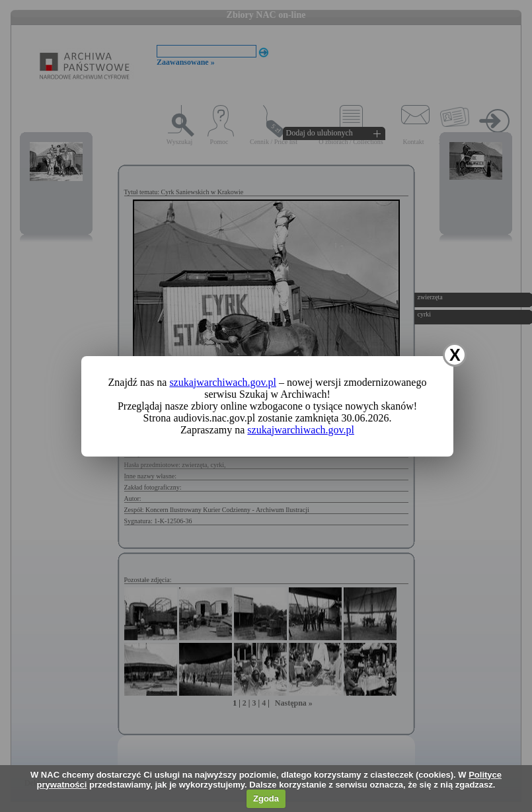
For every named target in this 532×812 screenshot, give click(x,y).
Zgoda (266, 798)
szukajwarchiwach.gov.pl (223, 382)
